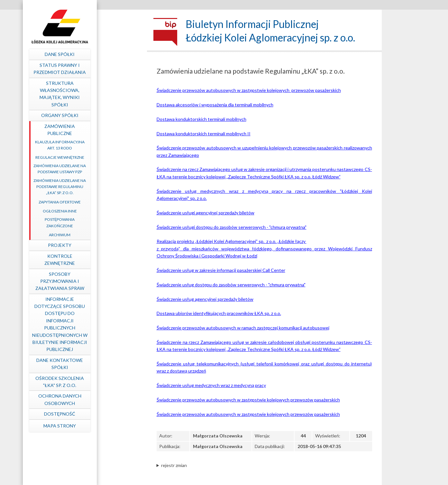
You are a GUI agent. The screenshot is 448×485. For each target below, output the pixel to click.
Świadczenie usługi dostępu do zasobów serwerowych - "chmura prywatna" (232, 227)
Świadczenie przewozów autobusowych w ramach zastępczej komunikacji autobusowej (243, 328)
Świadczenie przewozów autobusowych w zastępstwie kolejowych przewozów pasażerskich (249, 90)
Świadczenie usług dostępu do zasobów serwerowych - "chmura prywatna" (231, 285)
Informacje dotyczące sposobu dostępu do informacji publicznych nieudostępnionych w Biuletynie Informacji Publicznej (107, 324)
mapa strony (107, 426)
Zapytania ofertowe (107, 202)
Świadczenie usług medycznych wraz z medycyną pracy (211, 385)
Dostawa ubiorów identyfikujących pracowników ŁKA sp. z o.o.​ (219, 313)
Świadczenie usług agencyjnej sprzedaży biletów (205, 299)
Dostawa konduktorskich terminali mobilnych (201, 119)
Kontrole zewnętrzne (107, 260)
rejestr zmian (174, 465)
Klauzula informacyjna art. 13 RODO (107, 145)
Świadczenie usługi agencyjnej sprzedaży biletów (206, 213)
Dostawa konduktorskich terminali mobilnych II (204, 134)
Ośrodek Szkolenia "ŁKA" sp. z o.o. (107, 382)
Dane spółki (107, 54)
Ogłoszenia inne (107, 211)
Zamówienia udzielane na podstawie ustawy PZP (107, 169)
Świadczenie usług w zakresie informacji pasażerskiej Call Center (221, 270)
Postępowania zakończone (107, 222)
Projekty (107, 245)
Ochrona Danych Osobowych (107, 399)
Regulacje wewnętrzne (107, 157)
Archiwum (107, 235)
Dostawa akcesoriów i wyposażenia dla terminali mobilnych (215, 105)
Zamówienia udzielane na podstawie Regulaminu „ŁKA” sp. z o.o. (107, 187)
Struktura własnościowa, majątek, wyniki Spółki (107, 94)
